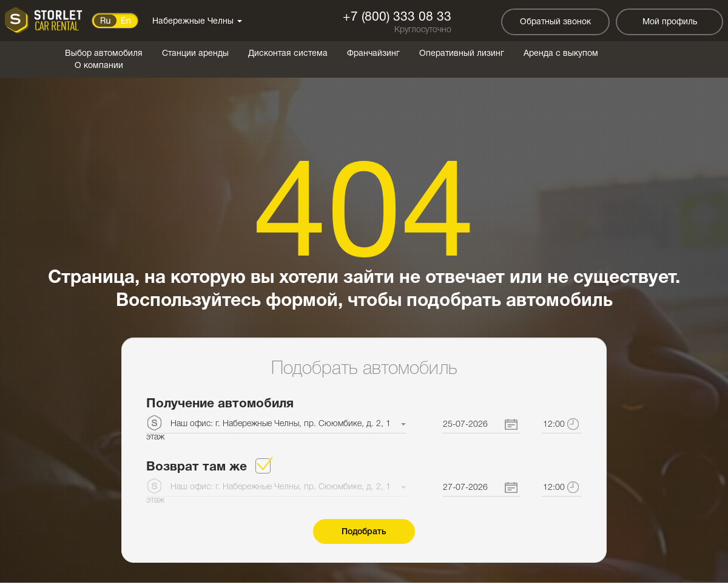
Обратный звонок (555, 22)
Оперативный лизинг (462, 54)
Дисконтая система (288, 54)
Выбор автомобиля (104, 54)
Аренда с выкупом (561, 54)
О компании (99, 66)
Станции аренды (195, 54)
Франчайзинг (373, 54)
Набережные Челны (197, 22)
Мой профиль (670, 22)
